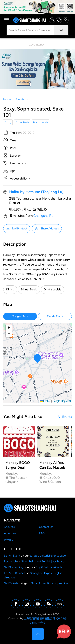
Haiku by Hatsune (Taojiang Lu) (36, 192)
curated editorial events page (48, 556)
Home (7, 99)
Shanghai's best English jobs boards (43, 561)
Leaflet (45, 401)
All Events (65, 417)
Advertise (10, 533)
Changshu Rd (43, 216)
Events (20, 99)
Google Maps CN (62, 401)
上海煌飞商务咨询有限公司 (39, 618)
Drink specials (41, 122)
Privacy (8, 540)
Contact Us (46, 527)
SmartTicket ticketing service (50, 583)
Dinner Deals (22, 122)
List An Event (12, 556)
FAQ (42, 533)
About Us (10, 527)
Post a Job (10, 561)
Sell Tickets (11, 583)
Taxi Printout (17, 229)
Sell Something (13, 567)
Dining (8, 122)
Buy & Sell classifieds (49, 567)
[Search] (61, 30)
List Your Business (15, 573)
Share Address (47, 229)
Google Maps (20, 316)
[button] (37, 358)
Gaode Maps (55, 316)
